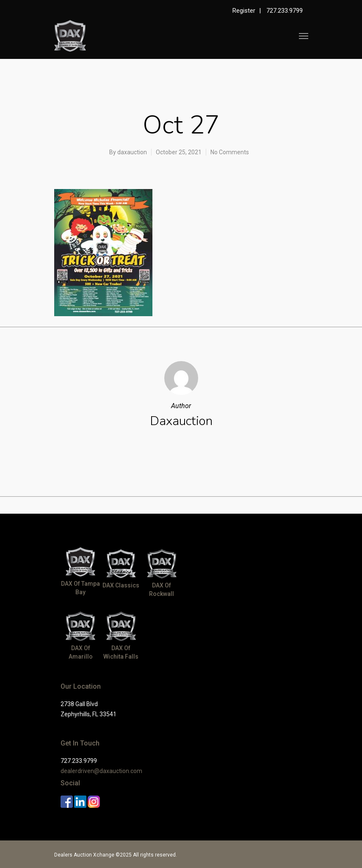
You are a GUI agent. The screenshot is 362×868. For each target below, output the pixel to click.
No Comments (230, 152)
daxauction (132, 152)
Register (244, 11)
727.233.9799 (285, 11)
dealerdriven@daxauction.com (101, 771)
